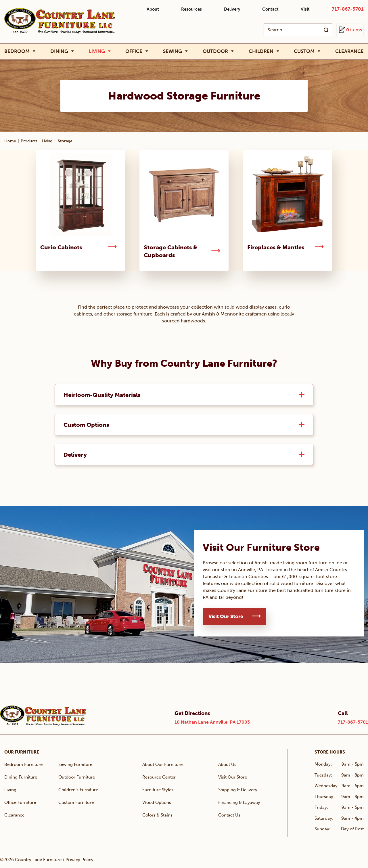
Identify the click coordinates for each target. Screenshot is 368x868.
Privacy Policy (79, 860)
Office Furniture (20, 802)
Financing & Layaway (239, 802)
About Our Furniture (162, 764)
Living (97, 51)
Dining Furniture (21, 777)
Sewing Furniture (75, 764)
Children (261, 51)
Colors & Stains (157, 815)
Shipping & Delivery (238, 790)
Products (29, 141)
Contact (270, 9)
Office (134, 51)
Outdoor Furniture (77, 777)
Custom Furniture (76, 802)
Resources (191, 9)
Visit (305, 9)
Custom (304, 51)
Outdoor (215, 51)
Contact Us (229, 815)
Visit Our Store (226, 616)
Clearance (349, 51)
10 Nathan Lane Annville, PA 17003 (212, 722)
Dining (59, 51)
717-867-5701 (348, 9)
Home (10, 141)
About (153, 9)
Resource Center (159, 777)
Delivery (232, 9)
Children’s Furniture (78, 790)
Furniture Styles (158, 790)
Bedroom (17, 51)
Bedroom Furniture (23, 764)
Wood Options (157, 802)
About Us (227, 764)
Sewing (172, 51)
